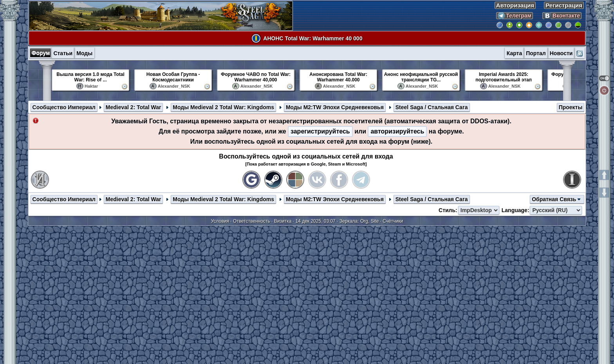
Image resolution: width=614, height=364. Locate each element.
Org (364, 221)
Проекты (571, 107)
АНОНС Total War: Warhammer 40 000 (313, 38)
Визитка (283, 221)
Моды (84, 53)
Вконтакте (562, 16)
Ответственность (252, 221)
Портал (536, 53)
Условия (220, 221)
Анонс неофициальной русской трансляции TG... (421, 77)
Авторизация (515, 5)
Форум (41, 53)
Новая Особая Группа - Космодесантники (173, 77)
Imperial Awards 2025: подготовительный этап (504, 77)
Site (375, 221)
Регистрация (564, 5)
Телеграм (515, 16)
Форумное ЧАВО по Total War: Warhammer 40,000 (256, 77)
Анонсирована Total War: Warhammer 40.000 (338, 77)
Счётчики (393, 221)
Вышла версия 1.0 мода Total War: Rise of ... (90, 77)
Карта (515, 53)
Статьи (63, 53)
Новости (561, 53)
